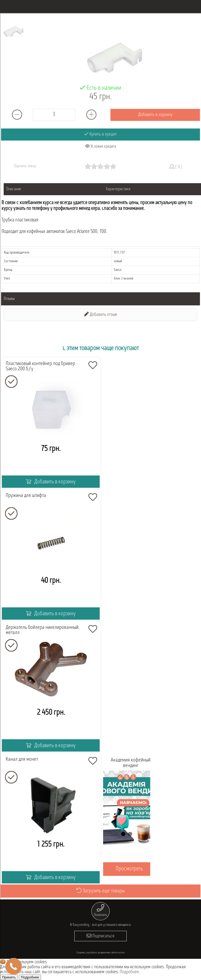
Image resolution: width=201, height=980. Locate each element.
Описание (14, 189)
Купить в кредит (100, 134)
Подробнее (129, 972)
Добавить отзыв (100, 314)
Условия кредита (101, 146)
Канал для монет (22, 759)
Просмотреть (129, 869)
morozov (121, 953)
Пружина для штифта (26, 496)
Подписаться (100, 936)
